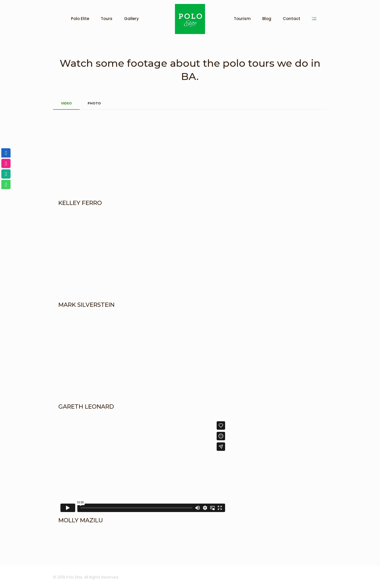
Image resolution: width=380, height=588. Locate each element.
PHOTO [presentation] (94, 103)
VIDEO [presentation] (66, 103)
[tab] (66, 104)
